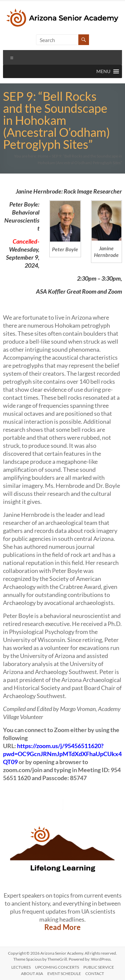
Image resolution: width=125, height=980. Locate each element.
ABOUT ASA (32, 973)
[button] (103, 71)
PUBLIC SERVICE (99, 967)
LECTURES (21, 967)
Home (43, 156)
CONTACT (95, 973)
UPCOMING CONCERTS (57, 967)
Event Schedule (64, 973)
